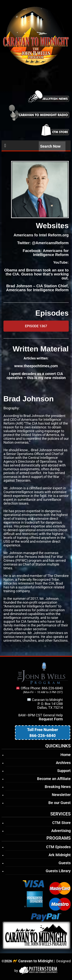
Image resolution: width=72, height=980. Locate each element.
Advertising (61, 831)
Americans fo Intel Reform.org (41, 235)
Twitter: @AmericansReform (43, 243)
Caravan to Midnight (36, 961)
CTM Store (61, 823)
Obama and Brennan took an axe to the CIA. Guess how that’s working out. (36, 274)
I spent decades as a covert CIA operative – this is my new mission (36, 376)
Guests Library (58, 871)
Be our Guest (60, 803)
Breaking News (58, 787)
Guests (65, 863)
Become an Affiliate (54, 779)
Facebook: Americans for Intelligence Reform (46, 253)
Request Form (51, 719)
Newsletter (61, 795)
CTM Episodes (58, 847)
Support (64, 771)
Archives (63, 763)
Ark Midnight (60, 855)
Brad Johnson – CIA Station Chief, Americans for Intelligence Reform (37, 288)
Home (66, 755)
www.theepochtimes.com (36, 366)
